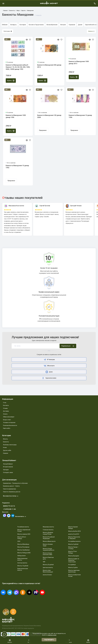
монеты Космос (47, 575)
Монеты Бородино (74, 556)
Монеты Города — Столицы (73, 548)
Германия (72, 25)
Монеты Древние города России (48, 533)
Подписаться (68, 346)
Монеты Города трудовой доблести (49, 549)
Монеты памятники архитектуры (74, 571)
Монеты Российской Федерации (49, 538)
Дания (80, 25)
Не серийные (72, 565)
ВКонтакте (49, 366)
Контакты (6, 405)
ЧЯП (44, 562)
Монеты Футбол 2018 (74, 531)
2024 (19, 541)
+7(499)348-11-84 (9, 509)
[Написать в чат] (4, 634)
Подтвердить (49, 640)
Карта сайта (7, 428)
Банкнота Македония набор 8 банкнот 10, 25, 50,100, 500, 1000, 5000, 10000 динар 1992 (18, 67)
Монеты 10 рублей (23, 566)
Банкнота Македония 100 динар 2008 (49, 116)
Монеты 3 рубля (73, 568)
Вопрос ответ (7, 420)
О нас (5, 403)
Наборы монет (22, 556)
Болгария (23, 25)
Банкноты (6, 442)
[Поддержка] (95, 3)
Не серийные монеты (74, 541)
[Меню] (3, 3)
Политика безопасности (10, 425)
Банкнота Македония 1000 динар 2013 (79, 62)
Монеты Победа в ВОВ (24, 553)
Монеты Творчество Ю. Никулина (74, 538)
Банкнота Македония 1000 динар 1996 (16, 116)
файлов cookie (52, 635)
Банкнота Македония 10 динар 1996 (80, 116)
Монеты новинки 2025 (24, 534)
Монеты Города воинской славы (48, 554)
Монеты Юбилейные (23, 544)
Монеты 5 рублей (73, 544)
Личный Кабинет (8, 464)
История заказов (8, 467)
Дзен (49, 372)
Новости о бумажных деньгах (12, 492)
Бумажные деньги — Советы (11, 486)
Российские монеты (23, 527)
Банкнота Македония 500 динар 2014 (49, 66)
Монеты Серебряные (24, 550)
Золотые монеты (22, 563)
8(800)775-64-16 (9, 506)
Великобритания (52, 25)
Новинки (6, 453)
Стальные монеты (48, 530)
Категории (8, 31)
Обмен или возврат (9, 417)
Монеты (5, 439)
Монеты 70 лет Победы (73, 552)
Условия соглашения (9, 423)
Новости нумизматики (10, 489)
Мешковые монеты (48, 527)
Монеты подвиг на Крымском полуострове (74, 560)
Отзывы (5, 408)
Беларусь (14, 25)
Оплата (5, 414)
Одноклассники (49, 378)
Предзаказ (43, 130)
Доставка (6, 411)
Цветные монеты (48, 568)
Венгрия (63, 25)
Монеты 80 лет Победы (22, 538)
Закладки (6, 470)
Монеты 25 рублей (48, 565)
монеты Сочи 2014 (74, 534)
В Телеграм (49, 360)
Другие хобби (7, 450)
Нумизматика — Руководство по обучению (15, 483)
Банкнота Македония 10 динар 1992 (17, 167)
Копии (5, 448)
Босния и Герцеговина (36, 25)
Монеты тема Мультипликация (48, 571)
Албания (5, 25)
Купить (11, 81)
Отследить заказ (8, 472)
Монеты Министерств (49, 541)
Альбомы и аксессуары (10, 445)
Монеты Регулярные (23, 547)
